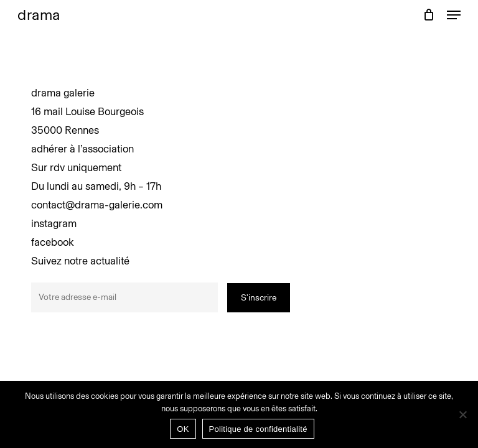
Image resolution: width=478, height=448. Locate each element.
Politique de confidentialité (258, 429)
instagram (54, 223)
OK (183, 429)
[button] (454, 15)
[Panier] (429, 15)
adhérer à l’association (82, 149)
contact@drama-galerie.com (97, 205)
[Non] (462, 414)
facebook (53, 242)
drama (39, 15)
